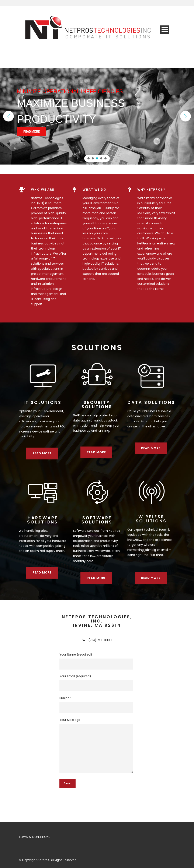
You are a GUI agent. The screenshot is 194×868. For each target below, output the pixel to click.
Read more (42, 453)
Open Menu (165, 30)
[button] (8, 116)
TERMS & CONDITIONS (34, 837)
